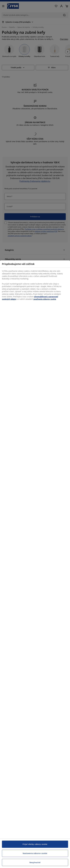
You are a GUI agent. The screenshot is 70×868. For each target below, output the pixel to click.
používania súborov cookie (45, 299)
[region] (35, 564)
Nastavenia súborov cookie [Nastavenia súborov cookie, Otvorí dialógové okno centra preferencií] (35, 853)
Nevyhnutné (35, 862)
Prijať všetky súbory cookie (35, 844)
